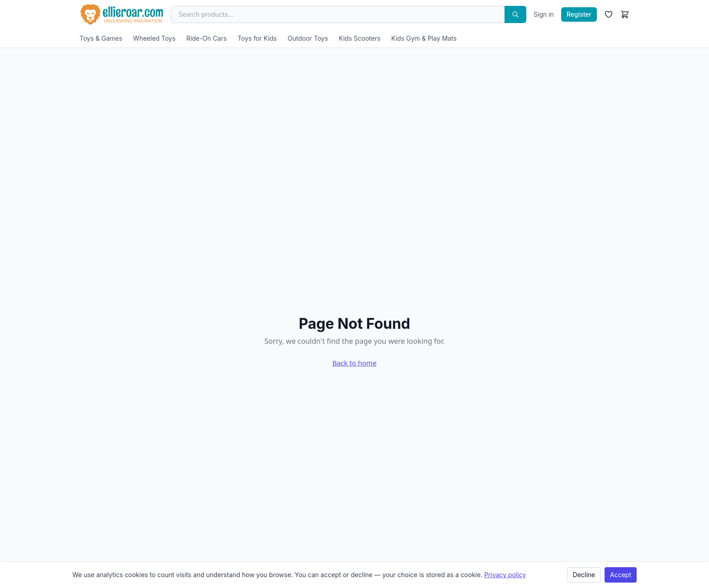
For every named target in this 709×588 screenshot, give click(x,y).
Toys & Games (101, 38)
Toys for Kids (257, 38)
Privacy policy (505, 575)
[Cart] (625, 14)
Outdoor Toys (308, 38)
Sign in (544, 14)
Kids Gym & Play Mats (424, 38)
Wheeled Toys (154, 38)
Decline (584, 575)
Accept (621, 575)
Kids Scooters (359, 38)
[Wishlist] (609, 14)
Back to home (354, 363)
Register (579, 14)
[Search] (515, 14)
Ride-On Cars (206, 38)
